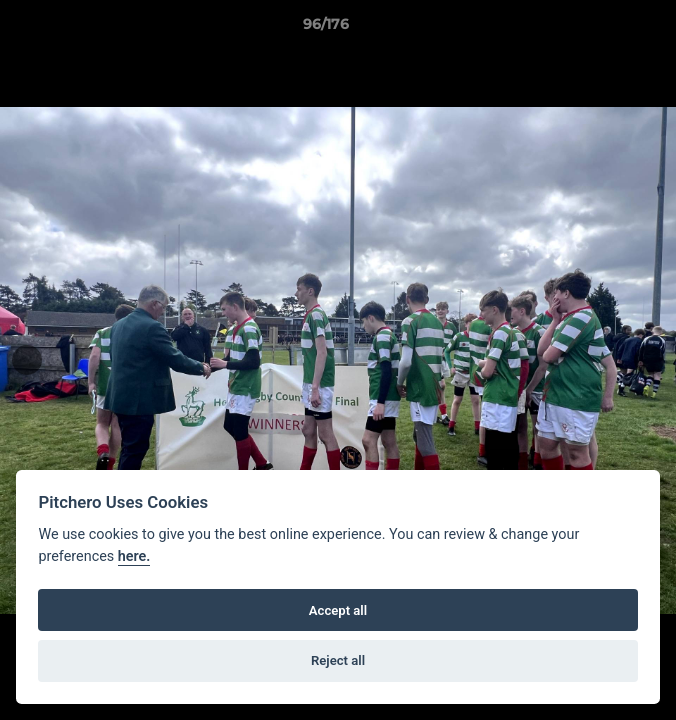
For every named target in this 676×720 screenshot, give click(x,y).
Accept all (338, 610)
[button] (604, 29)
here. (134, 556)
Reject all (338, 660)
